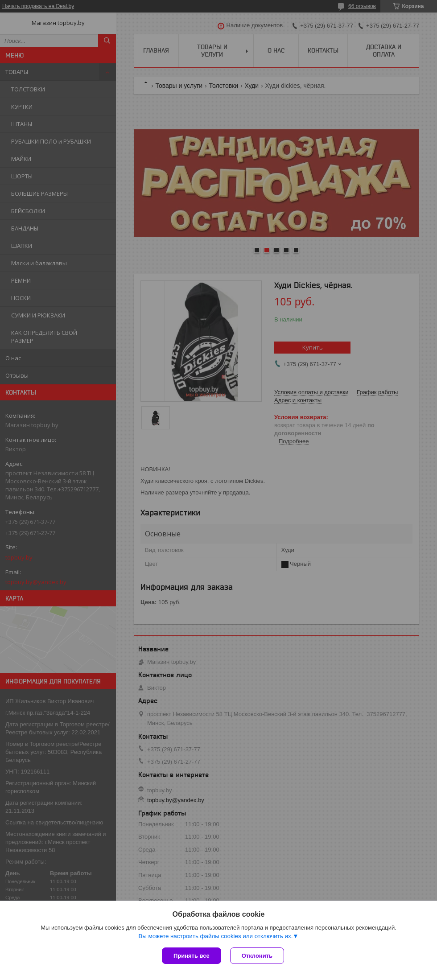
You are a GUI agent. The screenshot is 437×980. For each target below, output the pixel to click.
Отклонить (257, 956)
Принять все (192, 956)
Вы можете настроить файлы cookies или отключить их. (215, 936)
